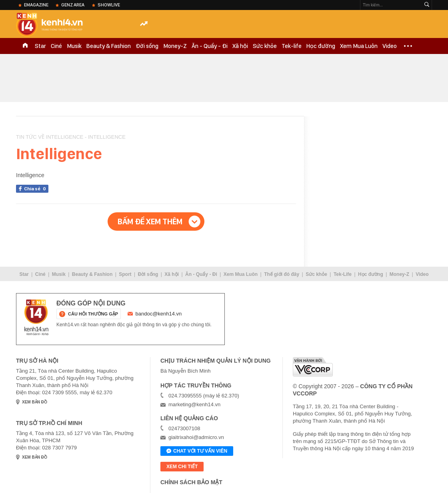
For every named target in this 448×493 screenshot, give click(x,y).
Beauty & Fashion (109, 46)
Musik (74, 46)
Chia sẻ (36, 189)
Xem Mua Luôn (359, 46)
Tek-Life (343, 274)
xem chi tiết (182, 467)
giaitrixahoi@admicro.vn (196, 437)
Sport (125, 274)
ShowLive (109, 5)
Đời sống (147, 46)
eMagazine (36, 5)
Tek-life (292, 46)
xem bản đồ (35, 402)
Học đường (321, 46)
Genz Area (73, 5)
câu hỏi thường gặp (93, 314)
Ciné (56, 46)
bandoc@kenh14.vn (159, 314)
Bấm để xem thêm (150, 222)
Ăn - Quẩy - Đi (210, 46)
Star (40, 46)
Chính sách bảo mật (191, 482)
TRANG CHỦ (25, 46)
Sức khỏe (265, 46)
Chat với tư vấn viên (197, 451)
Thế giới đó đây (282, 274)
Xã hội (240, 46)
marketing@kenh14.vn (194, 404)
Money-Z (175, 46)
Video (390, 46)
